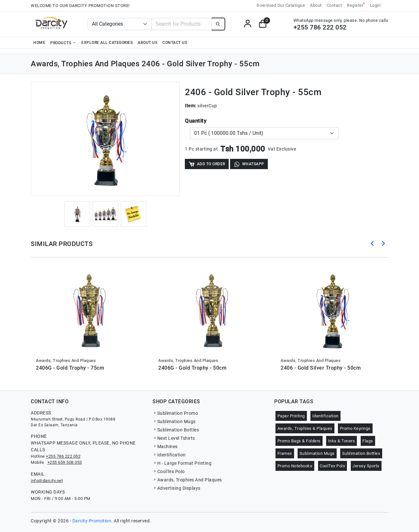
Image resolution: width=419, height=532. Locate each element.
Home (39, 43)
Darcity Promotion (92, 521)
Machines (165, 446)
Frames (285, 453)
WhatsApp (249, 164)
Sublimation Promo (175, 413)
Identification (169, 455)
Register (356, 5)
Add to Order (207, 164)
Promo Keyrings (355, 428)
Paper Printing (291, 416)
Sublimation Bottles (176, 430)
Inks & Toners (342, 441)
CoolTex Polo (169, 471)
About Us (148, 43)
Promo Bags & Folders (299, 441)
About (316, 5)
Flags (368, 441)
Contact (334, 5)
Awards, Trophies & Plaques (305, 428)
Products (63, 43)
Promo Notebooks (295, 466)
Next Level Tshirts (174, 438)
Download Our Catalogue (281, 5)
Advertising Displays (177, 488)
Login (375, 5)
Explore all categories (107, 43)
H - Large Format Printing (182, 463)
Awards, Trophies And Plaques (187, 480)
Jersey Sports (366, 466)
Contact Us (175, 43)
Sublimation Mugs (174, 422)
